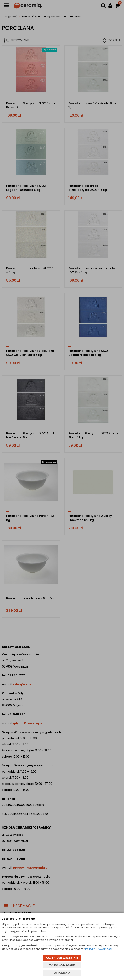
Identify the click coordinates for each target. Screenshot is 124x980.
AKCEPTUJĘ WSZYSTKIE (62, 958)
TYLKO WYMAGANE (62, 965)
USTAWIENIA (62, 973)
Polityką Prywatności (99, 949)
